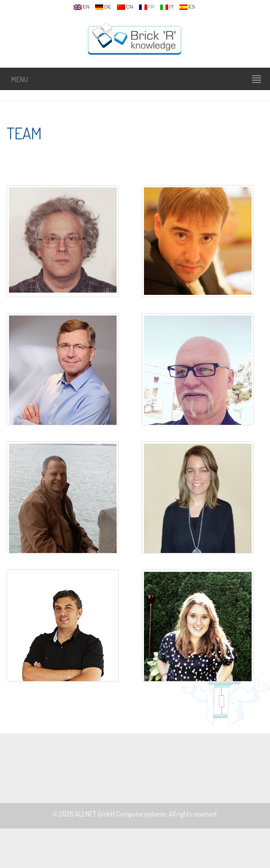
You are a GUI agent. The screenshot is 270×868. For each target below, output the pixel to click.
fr (147, 7)
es (187, 7)
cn (125, 7)
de (103, 7)
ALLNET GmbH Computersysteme (120, 814)
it (167, 7)
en (81, 7)
